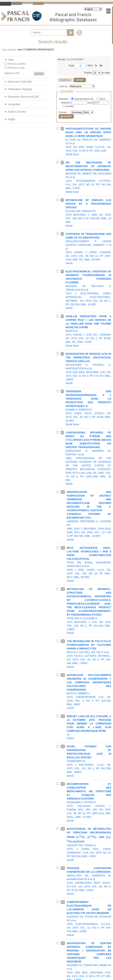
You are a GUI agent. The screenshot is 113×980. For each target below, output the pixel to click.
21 (63, 943)
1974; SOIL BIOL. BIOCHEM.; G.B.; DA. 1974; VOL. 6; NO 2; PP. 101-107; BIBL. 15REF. (88, 368)
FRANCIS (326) (16, 68)
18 (63, 829)
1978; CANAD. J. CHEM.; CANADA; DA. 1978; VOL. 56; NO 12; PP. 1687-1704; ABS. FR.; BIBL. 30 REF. (88, 249)
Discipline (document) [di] (23, 97)
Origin (11, 119)
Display (88, 73)
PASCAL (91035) (17, 64)
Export (80, 80)
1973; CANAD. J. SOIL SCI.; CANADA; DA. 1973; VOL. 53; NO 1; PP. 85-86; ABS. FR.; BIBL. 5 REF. (88, 331)
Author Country (17, 112)
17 (63, 784)
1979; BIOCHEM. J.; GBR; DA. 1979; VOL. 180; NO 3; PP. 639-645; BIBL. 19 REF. (88, 213)
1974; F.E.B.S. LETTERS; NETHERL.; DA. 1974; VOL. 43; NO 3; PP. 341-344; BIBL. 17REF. (89, 654)
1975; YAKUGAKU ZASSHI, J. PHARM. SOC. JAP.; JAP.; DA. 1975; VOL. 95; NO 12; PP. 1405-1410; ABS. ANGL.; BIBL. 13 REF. (89, 802)
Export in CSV (12, 73)
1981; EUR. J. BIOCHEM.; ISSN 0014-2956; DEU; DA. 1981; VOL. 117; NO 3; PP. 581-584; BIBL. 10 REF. (89, 516)
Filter (11, 60)
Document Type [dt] (20, 82)
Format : (63, 112)
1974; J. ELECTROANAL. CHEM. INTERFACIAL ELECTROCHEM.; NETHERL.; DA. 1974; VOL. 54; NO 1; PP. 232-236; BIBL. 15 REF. (88, 290)
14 (63, 675)
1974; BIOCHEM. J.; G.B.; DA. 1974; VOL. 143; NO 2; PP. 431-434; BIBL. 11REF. (89, 611)
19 (63, 868)
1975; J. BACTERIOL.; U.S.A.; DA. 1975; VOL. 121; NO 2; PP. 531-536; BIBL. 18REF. (89, 761)
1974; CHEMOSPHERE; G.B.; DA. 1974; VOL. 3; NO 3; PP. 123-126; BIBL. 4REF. (89, 692)
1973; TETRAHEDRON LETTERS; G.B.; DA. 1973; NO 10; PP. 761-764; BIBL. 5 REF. (88, 177)
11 (63, 548)
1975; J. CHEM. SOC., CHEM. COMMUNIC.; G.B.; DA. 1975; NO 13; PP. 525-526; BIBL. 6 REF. (89, 844)
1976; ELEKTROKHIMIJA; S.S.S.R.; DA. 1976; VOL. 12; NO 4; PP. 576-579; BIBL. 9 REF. (89, 918)
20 (63, 902)
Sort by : (65, 86)
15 (63, 716)
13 (63, 641)
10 (63, 492)
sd (89, 727)
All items (70, 106)
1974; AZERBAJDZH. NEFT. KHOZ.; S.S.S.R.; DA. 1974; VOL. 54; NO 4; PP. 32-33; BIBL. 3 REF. (89, 881)
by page (106, 73)
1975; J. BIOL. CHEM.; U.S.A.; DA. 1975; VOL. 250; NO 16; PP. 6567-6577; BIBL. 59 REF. (89, 564)
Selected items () (84, 99)
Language (14, 104)
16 (63, 746)
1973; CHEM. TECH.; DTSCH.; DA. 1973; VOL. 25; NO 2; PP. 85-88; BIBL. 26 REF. (88, 408)
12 (63, 589)
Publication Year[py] (20, 89)
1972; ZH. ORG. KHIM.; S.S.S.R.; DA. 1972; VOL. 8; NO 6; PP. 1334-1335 (88, 141)
